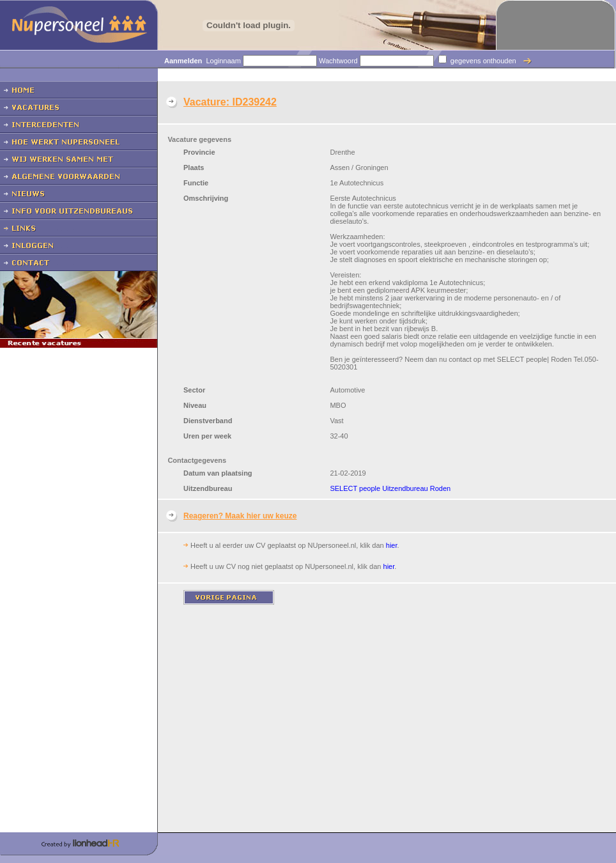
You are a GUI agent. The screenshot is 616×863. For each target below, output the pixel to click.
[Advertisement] (79, 481)
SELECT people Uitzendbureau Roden (390, 488)
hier (392, 545)
